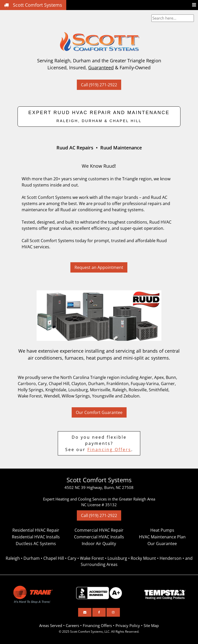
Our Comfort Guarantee (99, 412)
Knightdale (56, 390)
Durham (96, 384)
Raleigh (119, 390)
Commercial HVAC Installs (99, 537)
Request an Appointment (99, 267)
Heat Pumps (162, 530)
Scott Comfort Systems (33, 5)
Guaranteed (101, 67)
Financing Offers (109, 450)
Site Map (151, 625)
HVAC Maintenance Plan (162, 537)
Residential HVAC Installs (36, 537)
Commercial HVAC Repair (99, 530)
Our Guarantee (162, 544)
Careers (72, 625)
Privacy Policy (128, 625)
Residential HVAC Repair (36, 530)
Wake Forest (30, 396)
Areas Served (51, 625)
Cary (42, 384)
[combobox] (173, 18)
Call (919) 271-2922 (99, 85)
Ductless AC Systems (36, 544)
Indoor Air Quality (99, 544)
